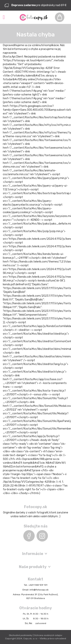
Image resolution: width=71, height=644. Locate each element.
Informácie (33, 554)
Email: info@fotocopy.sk (35, 590)
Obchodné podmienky (21, 635)
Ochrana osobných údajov (48, 635)
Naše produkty (33, 567)
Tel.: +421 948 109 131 (36, 585)
